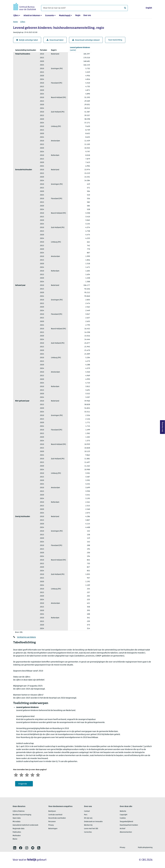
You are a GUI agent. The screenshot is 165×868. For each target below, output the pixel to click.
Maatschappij (65, 16)
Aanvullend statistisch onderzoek (25, 825)
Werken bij (88, 825)
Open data (17, 818)
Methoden (17, 836)
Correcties (88, 832)
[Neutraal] (27, 775)
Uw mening (162, 427)
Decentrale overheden (57, 818)
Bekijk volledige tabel (27, 40)
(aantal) (80, 49)
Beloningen (53, 829)
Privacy (51, 825)
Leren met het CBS (91, 829)
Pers (86, 815)
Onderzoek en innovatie (93, 822)
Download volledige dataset (86, 40)
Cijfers (16, 16)
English (149, 8)
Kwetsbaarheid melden (129, 825)
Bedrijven (52, 811)
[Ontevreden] (21, 775)
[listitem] (15, 848)
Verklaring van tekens (26, 637)
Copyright (124, 815)
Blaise (15, 839)
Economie (50, 16)
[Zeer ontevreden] (16, 775)
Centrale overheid (55, 815)
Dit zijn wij (88, 818)
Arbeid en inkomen (32, 16)
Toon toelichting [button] (115, 40)
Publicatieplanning (145, 848)
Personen (52, 822)
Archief (123, 829)
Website (123, 811)
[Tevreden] (32, 775)
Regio (78, 16)
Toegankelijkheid (126, 822)
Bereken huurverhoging (22, 815)
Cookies (123, 818)
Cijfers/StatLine (19, 811)
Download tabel (55, 40)
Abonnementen (126, 832)
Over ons (87, 16)
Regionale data (18, 829)
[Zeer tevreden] (38, 775)
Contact (87, 811)
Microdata (16, 822)
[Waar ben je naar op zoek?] (84, 8)
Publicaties (17, 832)
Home (15, 22)
